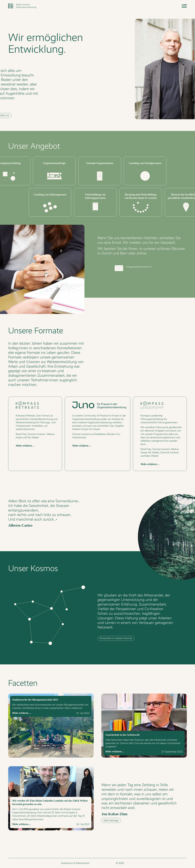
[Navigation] (184, 6)
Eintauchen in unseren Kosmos (116, 638)
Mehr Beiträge (111, 820)
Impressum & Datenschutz (75, 863)
